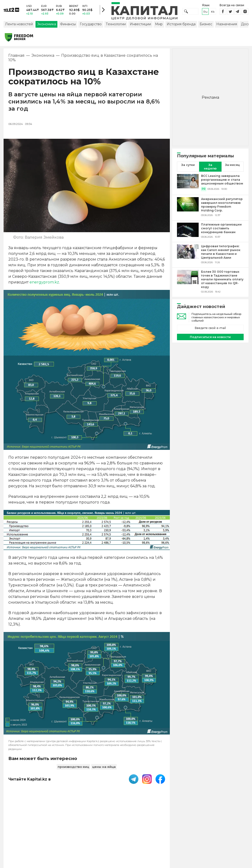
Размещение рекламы (187, 833)
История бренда (181, 25)
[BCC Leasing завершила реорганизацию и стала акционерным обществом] (188, 183)
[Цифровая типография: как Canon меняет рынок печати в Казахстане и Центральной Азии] (188, 255)
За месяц (232, 165)
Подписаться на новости (210, 337)
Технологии (116, 25)
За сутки (188, 165)
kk (213, 12)
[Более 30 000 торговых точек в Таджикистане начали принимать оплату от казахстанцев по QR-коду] (188, 282)
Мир (159, 25)
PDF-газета (70, 833)
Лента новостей (19, 25)
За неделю (210, 167)
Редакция (230, 831)
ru (205, 12)
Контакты (161, 831)
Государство (91, 25)
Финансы (68, 25)
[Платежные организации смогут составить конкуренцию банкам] (188, 231)
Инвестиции (140, 25)
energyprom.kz (44, 283)
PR (204, 189)
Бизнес (206, 25)
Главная (16, 56)
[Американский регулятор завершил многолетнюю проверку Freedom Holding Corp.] (188, 207)
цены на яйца (104, 767)
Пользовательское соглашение (107, 833)
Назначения (227, 25)
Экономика (46, 25)
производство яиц (73, 767)
